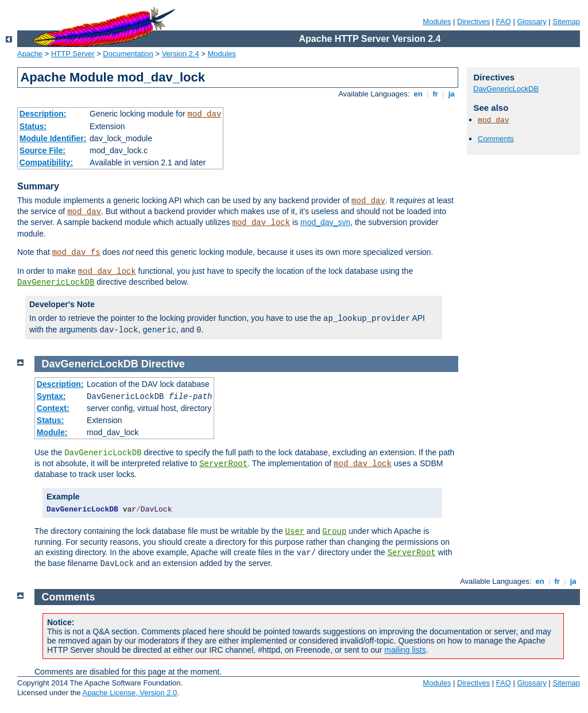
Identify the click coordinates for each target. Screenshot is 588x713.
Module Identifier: (53, 138)
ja (451, 94)
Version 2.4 (181, 54)
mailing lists (405, 650)
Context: (53, 408)
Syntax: (51, 396)
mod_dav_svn (325, 222)
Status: (33, 126)
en (418, 94)
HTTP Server (73, 54)
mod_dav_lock (261, 223)
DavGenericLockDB (56, 282)
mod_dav (204, 114)
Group (334, 532)
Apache (30, 54)
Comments (496, 139)
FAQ (504, 22)
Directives (473, 22)
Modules (437, 22)
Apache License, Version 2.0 (129, 693)
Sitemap (566, 22)
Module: (52, 432)
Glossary (531, 22)
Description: (43, 114)
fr (436, 94)
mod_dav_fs (76, 253)
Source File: (42, 150)
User (295, 532)
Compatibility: (46, 162)
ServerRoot (223, 464)
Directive (163, 364)
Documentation (128, 54)
